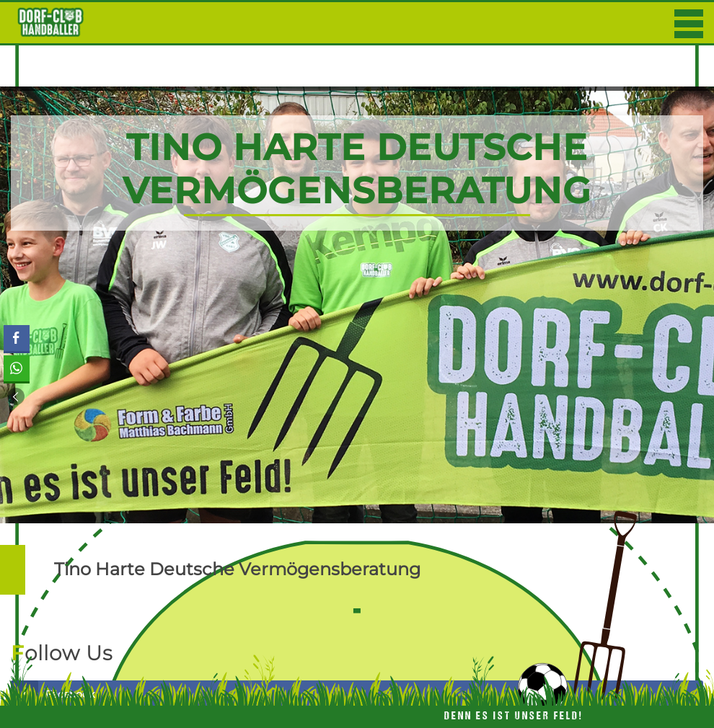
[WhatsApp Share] (17, 368)
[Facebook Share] (17, 338)
